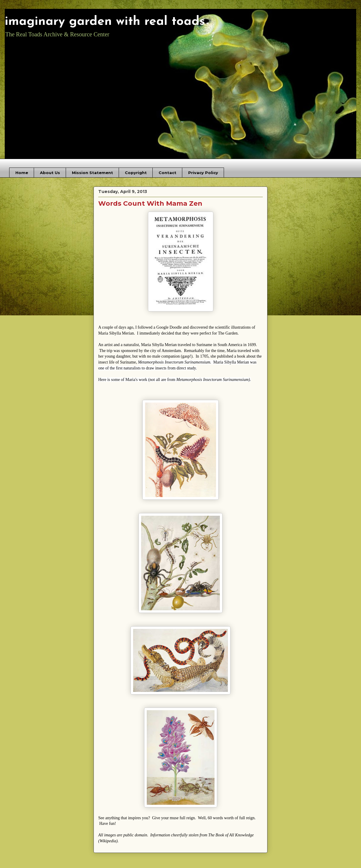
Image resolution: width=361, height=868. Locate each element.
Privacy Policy (203, 173)
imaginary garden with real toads (105, 22)
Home (22, 173)
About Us (50, 173)
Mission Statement (92, 173)
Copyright (136, 173)
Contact (167, 173)
